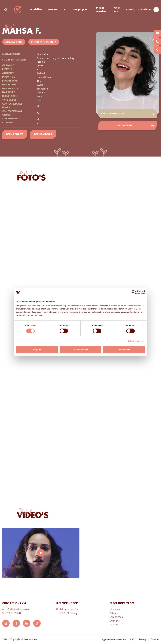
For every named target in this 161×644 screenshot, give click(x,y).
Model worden (101, 10)
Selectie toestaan (81, 350)
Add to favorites (152, 39)
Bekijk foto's (15, 134)
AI (65, 10)
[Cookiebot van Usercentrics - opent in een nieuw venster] (132, 292)
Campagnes (80, 10)
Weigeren (37, 350)
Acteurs (53, 10)
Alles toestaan (124, 350)
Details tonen (134, 341)
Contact (131, 10)
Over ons (117, 10)
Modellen (36, 10)
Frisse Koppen (18, 10)
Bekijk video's (43, 134)
